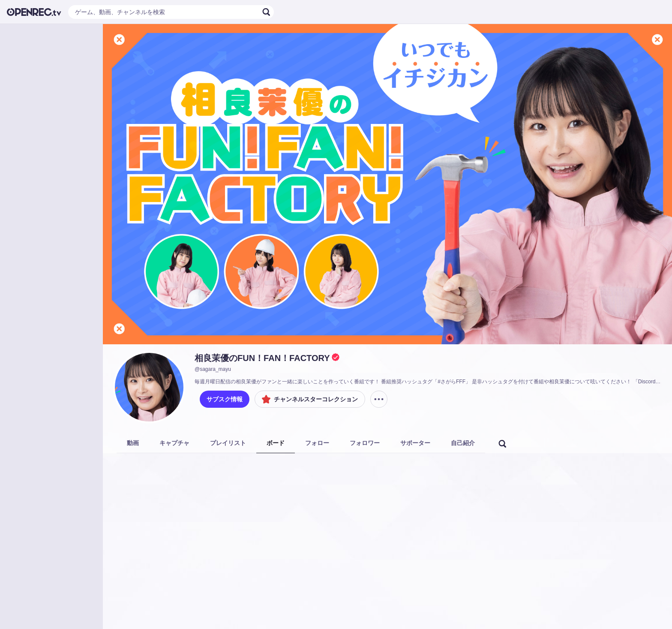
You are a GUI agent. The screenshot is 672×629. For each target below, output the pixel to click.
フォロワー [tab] (365, 443)
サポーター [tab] (415, 443)
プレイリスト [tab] (228, 443)
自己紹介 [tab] (463, 443)
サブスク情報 (225, 399)
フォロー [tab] (317, 443)
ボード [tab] (276, 443)
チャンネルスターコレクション (310, 399)
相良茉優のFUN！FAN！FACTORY (262, 358)
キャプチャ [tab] (174, 443)
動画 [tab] (133, 443)
